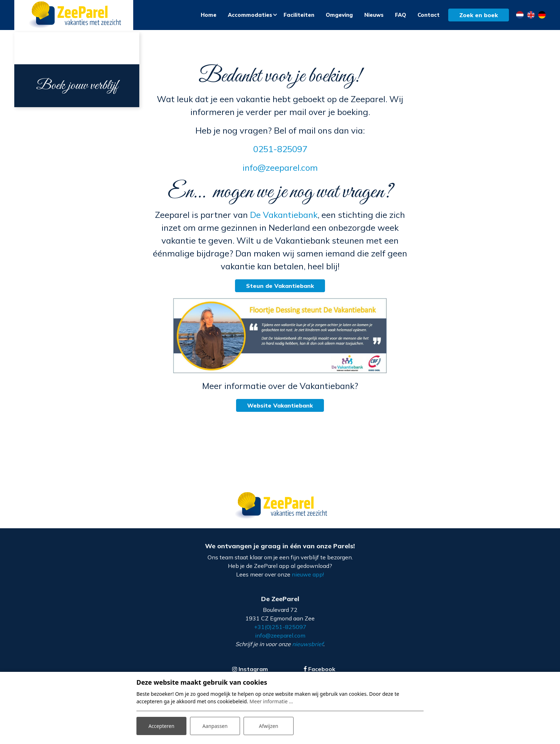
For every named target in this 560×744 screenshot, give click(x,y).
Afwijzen (268, 726)
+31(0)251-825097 (280, 629)
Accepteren (161, 726)
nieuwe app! (308, 576)
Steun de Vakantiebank (280, 288)
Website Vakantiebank (280, 408)
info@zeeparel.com (280, 170)
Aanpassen (215, 726)
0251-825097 (280, 151)
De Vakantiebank (284, 217)
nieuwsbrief (308, 646)
